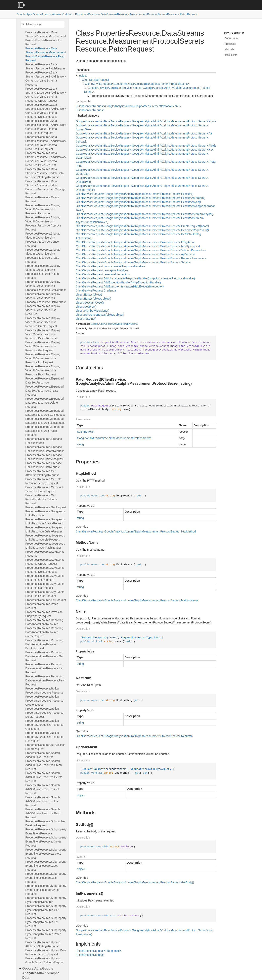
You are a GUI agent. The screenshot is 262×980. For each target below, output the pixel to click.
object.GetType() (86, 307)
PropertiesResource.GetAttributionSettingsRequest (42, 473)
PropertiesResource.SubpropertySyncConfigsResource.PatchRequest (46, 934)
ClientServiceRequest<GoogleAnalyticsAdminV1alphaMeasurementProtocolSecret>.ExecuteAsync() (138, 202)
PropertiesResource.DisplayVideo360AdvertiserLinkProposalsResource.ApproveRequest (43, 223)
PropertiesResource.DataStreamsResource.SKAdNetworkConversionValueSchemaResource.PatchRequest (46, 159)
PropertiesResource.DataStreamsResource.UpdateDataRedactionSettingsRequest (45, 173)
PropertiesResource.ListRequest (46, 600)
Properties (230, 44)
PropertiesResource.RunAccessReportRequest (45, 747)
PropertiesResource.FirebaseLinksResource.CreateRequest (45, 449)
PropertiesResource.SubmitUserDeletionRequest (46, 823)
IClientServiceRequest (90, 106)
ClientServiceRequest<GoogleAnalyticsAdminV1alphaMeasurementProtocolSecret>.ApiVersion (135, 254)
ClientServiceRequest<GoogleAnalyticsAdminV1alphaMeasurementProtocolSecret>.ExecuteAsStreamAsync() (144, 214)
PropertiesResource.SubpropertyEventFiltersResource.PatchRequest (46, 890)
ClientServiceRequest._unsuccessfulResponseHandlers (111, 266)
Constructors (231, 38)
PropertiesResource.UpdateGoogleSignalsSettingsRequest (45, 960)
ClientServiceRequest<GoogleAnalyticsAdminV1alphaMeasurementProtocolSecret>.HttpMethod (136, 531)
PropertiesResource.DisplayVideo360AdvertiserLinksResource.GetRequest (43, 346)
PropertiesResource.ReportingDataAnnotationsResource (44, 622)
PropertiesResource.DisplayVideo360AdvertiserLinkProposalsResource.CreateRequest (43, 256)
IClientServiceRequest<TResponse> (98, 951)
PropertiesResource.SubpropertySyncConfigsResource (46, 900)
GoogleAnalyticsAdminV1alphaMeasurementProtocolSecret (151, 84)
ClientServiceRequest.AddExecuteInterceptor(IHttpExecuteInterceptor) (120, 286)
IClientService (86, 432)
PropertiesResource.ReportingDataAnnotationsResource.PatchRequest (46, 680)
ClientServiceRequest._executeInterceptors (103, 274)
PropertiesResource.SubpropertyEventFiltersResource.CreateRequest (46, 841)
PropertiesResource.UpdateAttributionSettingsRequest (43, 944)
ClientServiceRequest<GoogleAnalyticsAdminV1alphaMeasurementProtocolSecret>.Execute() (134, 194)
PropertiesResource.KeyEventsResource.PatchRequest (45, 594)
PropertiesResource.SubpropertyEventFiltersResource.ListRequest (46, 878)
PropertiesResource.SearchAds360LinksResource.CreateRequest (44, 765)
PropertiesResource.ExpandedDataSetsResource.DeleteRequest (45, 403)
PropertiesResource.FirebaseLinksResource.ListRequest (44, 465)
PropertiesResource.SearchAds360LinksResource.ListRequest (43, 801)
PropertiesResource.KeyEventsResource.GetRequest (45, 578)
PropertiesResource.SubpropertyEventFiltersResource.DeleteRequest (46, 854)
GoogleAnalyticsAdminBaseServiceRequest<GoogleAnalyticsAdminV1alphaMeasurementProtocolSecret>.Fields (146, 146)
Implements (231, 55)
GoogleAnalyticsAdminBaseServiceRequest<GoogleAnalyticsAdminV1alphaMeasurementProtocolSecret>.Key (145, 150)
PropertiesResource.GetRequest (46, 507)
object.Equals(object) (89, 295)
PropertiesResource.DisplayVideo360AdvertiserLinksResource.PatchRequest (43, 370)
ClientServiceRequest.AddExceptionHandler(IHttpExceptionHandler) (118, 282)
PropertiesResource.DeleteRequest (42, 199)
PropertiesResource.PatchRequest (42, 606)
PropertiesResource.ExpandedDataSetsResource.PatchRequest (45, 431)
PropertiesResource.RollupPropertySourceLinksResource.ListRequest (45, 737)
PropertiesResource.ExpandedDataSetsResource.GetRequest (45, 413)
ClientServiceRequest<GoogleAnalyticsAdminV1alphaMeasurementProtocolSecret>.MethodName (137, 600)
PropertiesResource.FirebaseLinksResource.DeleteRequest (44, 457)
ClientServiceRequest (96, 80)
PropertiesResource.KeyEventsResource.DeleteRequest (45, 570)
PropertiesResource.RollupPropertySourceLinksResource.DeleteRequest (45, 713)
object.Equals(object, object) (93, 299)
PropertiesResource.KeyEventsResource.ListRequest (45, 586)
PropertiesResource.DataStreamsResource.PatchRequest (46, 66)
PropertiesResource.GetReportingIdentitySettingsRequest (41, 499)
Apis (101, 324)
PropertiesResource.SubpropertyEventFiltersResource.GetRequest (46, 866)
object (83, 76)
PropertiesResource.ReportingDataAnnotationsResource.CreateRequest (44, 632)
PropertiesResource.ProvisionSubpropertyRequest (44, 614)
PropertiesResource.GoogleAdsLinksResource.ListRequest (45, 538)
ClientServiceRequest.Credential (96, 290)
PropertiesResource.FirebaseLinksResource (44, 441)
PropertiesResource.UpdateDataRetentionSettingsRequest (46, 952)
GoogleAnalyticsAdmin (116, 324)
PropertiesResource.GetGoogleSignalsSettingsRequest (45, 489)
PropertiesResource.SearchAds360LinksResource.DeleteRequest (44, 777)
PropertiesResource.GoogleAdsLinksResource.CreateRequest (45, 521)
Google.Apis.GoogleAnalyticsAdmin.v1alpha (44, 14)
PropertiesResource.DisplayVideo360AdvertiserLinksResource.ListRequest (43, 358)
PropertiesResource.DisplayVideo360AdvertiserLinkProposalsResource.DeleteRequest (43, 272)
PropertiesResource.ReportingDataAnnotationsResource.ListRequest (44, 668)
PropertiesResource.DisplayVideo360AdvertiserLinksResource (43, 310)
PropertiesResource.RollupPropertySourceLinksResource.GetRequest (45, 725)
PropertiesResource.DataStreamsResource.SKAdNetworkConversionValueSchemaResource (46, 79)
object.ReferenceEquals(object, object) (100, 315)
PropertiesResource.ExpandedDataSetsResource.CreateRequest (45, 391)
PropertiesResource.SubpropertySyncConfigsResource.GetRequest (46, 910)
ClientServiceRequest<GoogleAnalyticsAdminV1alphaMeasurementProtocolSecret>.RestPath (134, 736)
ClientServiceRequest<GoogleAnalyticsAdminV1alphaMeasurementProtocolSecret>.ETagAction (136, 242)
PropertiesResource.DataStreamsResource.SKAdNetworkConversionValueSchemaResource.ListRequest (46, 143)
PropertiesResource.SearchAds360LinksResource (43, 755)
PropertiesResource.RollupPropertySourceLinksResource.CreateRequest (45, 701)
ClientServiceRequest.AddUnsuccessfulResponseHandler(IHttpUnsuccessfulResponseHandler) (135, 278)
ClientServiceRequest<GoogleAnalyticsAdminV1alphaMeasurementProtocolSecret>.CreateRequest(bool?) (142, 226)
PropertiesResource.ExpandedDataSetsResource (45, 380)
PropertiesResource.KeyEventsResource (45, 554)
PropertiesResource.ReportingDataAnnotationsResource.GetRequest (44, 656)
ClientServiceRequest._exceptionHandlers (102, 270)
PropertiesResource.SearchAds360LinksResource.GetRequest (43, 789)
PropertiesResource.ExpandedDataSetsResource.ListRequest (45, 421)
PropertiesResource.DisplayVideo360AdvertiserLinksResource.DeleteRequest (43, 334)
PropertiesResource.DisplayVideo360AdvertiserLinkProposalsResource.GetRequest (46, 286)
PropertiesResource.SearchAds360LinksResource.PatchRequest (43, 813)
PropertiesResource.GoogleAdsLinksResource (45, 513)
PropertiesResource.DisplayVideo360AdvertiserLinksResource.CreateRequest (43, 322)
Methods (229, 49)
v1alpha (133, 324)
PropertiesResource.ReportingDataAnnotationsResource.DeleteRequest (44, 644)
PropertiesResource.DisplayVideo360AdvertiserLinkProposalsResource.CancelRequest (43, 240)
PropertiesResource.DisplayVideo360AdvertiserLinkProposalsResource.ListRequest (45, 298)
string (80, 444)
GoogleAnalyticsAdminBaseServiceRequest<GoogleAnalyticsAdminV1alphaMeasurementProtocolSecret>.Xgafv (146, 121)
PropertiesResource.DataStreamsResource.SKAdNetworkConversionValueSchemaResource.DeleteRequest (46, 111)
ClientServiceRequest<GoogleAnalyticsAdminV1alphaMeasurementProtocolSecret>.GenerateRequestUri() (142, 230)
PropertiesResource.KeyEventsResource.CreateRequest (45, 562)
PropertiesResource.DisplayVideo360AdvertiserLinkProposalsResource (43, 209)
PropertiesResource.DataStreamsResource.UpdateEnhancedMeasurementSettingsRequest (45, 187)
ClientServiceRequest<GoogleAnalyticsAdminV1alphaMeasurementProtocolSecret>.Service (133, 262)
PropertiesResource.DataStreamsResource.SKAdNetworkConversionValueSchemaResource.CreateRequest (46, 95)
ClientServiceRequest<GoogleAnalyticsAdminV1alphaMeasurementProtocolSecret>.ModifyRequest (138, 246)
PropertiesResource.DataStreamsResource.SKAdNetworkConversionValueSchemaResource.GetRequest (46, 127)
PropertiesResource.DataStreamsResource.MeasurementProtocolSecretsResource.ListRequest (46, 38)
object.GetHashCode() (90, 303)
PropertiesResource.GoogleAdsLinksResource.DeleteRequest (45, 529)
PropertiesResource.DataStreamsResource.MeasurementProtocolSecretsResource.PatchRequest (136, 14)
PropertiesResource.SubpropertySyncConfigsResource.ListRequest (46, 922)
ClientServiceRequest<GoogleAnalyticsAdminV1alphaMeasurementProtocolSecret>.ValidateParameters (141, 250)
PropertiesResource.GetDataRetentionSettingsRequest (43, 481)
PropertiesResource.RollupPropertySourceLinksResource (44, 691)
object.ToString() (86, 319)
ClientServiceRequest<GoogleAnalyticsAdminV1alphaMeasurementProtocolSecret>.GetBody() (135, 882)
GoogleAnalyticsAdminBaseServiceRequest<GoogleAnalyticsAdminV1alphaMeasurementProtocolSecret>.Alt (144, 133)
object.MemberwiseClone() (93, 311)
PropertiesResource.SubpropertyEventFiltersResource (46, 831)
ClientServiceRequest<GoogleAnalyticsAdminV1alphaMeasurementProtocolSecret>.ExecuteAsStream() (141, 198)
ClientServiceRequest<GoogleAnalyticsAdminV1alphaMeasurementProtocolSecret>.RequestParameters (141, 258)
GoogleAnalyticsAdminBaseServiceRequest (115, 88)
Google (94, 324)
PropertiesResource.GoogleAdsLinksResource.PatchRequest (45, 546)
